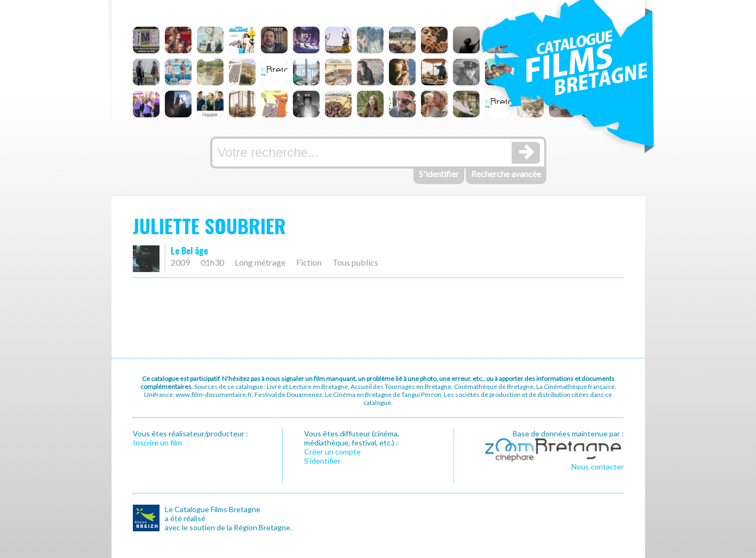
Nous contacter (598, 467)
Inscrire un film (157, 443)
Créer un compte (332, 452)
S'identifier (439, 174)
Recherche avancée (506, 174)
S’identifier (322, 461)
